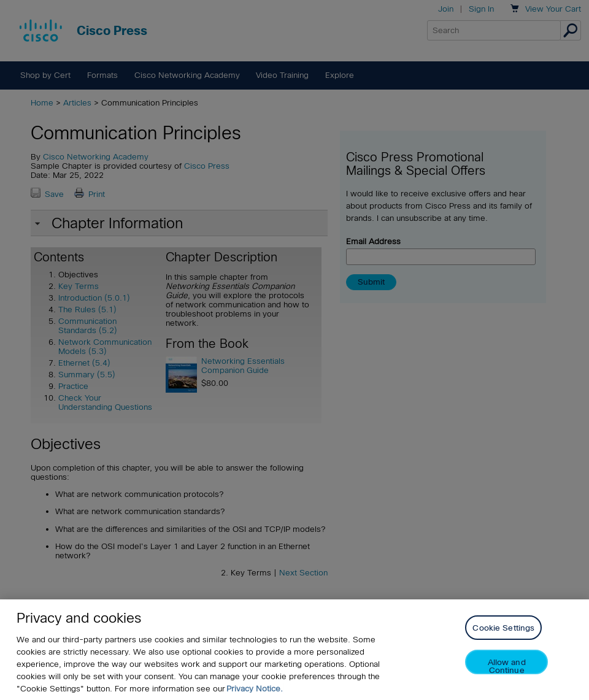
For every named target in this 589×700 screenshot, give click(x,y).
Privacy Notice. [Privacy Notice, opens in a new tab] (255, 689)
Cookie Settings (503, 628)
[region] (294, 650)
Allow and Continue (507, 666)
